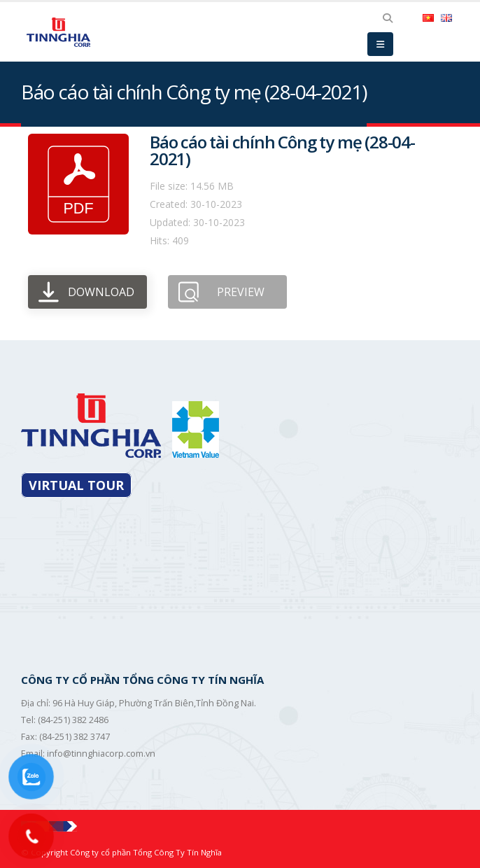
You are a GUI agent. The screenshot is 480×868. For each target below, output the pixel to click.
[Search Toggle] (387, 18)
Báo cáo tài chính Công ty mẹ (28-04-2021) (282, 150)
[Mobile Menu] (380, 44)
